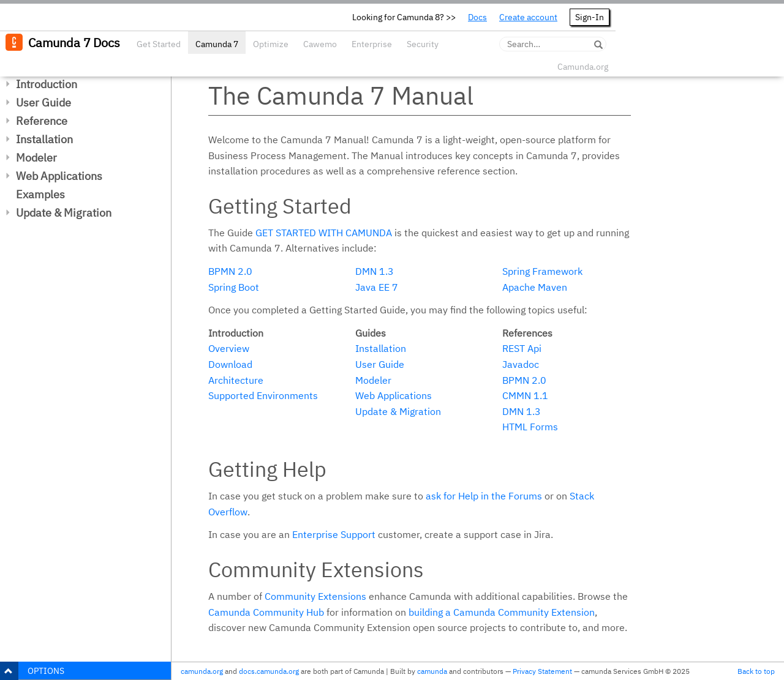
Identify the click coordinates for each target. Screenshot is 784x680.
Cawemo (320, 44)
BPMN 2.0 (230, 271)
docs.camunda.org (269, 671)
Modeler (36, 158)
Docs (477, 17)
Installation (44, 139)
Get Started (159, 44)
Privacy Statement (542, 671)
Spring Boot (234, 287)
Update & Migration (64, 213)
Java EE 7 (377, 287)
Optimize (271, 44)
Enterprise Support (334, 534)
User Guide (43, 103)
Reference (42, 121)
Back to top (756, 671)
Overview (229, 348)
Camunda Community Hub (266, 612)
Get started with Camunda (324, 233)
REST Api (522, 348)
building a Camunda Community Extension (502, 612)
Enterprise (372, 44)
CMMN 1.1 (525, 395)
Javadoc (521, 364)
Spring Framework (542, 271)
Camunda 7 (217, 44)
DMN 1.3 (375, 271)
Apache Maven (535, 287)
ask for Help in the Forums (484, 496)
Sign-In (590, 17)
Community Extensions (315, 596)
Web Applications (59, 176)
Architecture (236, 380)
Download (230, 364)
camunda (432, 671)
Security (423, 44)
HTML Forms (530, 427)
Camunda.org (583, 67)
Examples (40, 194)
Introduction (47, 84)
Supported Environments (263, 395)
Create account (528, 17)
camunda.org (202, 671)
